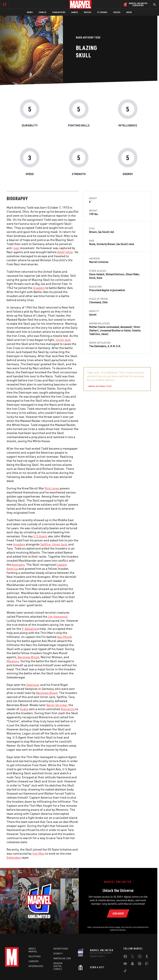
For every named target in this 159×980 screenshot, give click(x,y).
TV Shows (102, 12)
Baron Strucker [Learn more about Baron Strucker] (57, 705)
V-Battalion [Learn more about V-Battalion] (30, 629)
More (129, 12)
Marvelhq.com (62, 958)
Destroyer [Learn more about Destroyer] (33, 685)
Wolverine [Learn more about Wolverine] (68, 709)
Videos (117, 12)
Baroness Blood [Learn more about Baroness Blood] (28, 657)
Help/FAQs (35, 956)
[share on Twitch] (147, 964)
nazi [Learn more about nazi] (16, 248)
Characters (59, 12)
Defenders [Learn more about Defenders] (14, 857)
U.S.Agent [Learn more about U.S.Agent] (40, 536)
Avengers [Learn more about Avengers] (18, 565)
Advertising (61, 949)
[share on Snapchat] (132, 964)
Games (75, 12)
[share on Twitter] (132, 957)
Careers (34, 961)
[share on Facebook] (125, 957)
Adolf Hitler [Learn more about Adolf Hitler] (65, 252)
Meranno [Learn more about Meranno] (13, 661)
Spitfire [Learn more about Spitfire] (45, 544)
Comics (42, 12)
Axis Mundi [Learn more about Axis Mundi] (64, 637)
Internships (36, 966)
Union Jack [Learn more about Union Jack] (63, 340)
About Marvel (33, 950)
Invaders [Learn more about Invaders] (39, 288)
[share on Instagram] (140, 957)
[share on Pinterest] (140, 964)
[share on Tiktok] (125, 971)
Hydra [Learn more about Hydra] (24, 709)
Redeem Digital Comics (58, 966)
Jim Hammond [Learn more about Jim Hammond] (58, 616)
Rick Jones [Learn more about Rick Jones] (52, 488)
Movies (88, 12)
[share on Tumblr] (147, 957)
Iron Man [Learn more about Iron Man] (38, 853)
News (30, 12)
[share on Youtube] (125, 964)
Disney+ (58, 954)
